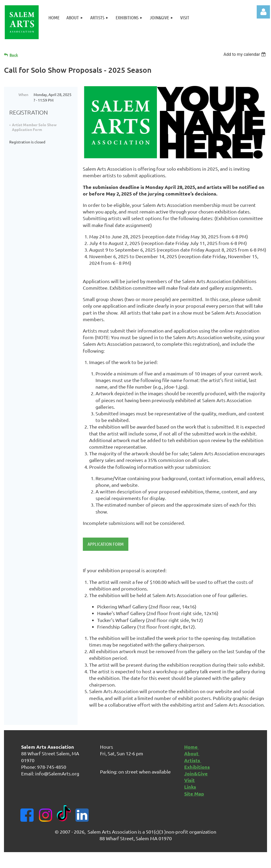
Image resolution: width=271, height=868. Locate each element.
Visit (189, 780)
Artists (193, 760)
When (23, 94)
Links (190, 787)
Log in (263, 12)
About (192, 753)
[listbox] (245, 54)
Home (191, 747)
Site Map (194, 794)
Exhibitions (197, 767)
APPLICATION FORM (106, 544)
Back (14, 55)
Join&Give (196, 773)
